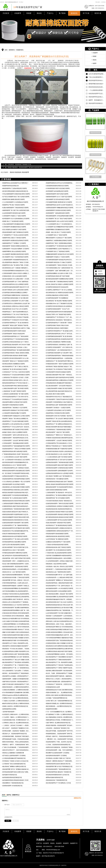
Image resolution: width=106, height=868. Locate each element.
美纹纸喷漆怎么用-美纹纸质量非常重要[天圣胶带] (16, 487)
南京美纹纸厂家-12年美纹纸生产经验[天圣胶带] (59, 369)
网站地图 (98, 2)
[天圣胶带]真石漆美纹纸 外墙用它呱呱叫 (57, 328)
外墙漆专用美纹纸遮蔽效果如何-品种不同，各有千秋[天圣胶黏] (60, 635)
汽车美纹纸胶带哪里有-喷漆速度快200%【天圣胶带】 (16, 271)
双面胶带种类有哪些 (51, 709)
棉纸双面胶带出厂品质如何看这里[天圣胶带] (14, 188)
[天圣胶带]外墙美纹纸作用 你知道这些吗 (57, 287)
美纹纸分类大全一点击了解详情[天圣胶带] (14, 572)
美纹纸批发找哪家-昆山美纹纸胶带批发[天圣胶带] (59, 597)
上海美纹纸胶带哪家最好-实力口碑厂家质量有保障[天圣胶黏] (16, 657)
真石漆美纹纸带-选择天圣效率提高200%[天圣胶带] (60, 377)
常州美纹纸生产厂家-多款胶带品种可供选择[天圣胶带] (16, 399)
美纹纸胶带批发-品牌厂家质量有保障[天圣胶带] (59, 405)
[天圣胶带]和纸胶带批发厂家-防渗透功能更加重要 (16, 350)
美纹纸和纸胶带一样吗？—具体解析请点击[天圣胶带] (16, 561)
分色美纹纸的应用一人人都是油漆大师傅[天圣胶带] (60, 577)
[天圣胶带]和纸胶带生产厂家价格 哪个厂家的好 (59, 323)
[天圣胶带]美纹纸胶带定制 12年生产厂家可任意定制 (60, 334)
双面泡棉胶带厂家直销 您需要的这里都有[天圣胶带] (16, 246)
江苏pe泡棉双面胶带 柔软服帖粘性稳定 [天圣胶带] (16, 224)
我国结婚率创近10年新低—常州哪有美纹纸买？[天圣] (60, 720)
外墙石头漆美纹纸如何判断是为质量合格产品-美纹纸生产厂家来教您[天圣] (60, 629)
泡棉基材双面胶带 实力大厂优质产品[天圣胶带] (59, 197)
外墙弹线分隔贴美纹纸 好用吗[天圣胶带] (57, 295)
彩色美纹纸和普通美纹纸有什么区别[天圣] (57, 775)
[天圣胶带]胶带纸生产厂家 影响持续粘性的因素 (15, 339)
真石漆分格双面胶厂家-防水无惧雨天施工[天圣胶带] (16, 547)
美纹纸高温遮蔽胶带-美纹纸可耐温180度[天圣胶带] (16, 517)
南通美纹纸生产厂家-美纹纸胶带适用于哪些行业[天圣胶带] (60, 361)
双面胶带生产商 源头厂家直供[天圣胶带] (13, 205)
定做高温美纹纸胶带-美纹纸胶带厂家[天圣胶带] (15, 523)
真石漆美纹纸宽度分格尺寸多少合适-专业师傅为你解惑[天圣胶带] (60, 602)
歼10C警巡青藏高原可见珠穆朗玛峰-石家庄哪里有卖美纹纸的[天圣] (16, 692)
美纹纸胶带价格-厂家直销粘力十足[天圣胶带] (15, 408)
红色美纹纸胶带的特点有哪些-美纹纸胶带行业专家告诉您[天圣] (16, 651)
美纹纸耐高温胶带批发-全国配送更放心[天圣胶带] (59, 380)
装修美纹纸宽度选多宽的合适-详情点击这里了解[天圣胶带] (60, 605)
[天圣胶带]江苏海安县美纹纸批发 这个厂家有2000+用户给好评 (16, 342)
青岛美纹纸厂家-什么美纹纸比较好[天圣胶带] (15, 498)
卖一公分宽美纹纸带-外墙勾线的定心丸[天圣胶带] (16, 460)
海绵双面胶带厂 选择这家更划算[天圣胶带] (58, 213)
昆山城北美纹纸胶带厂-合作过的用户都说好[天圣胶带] (60, 386)
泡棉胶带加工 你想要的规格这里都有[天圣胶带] (59, 240)
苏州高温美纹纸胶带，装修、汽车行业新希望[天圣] (60, 750)
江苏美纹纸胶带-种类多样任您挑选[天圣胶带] (58, 372)
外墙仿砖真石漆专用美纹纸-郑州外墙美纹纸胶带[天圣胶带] (16, 613)
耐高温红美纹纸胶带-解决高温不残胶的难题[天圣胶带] (60, 427)
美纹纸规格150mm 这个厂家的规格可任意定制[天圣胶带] (60, 303)
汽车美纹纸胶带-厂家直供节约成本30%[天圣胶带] (59, 399)
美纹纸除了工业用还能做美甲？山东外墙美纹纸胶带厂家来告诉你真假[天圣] (60, 616)
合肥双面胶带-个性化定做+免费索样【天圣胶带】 (16, 249)
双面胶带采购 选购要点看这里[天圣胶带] (13, 199)
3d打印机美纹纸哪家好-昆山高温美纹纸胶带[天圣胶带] (16, 591)
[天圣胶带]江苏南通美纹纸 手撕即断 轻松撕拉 (58, 342)
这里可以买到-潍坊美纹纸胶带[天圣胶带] (13, 545)
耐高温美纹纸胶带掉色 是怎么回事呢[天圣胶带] (15, 284)
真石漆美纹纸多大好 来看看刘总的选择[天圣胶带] (59, 293)
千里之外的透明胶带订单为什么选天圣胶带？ (97, 77)
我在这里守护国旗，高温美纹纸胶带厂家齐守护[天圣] (60, 731)
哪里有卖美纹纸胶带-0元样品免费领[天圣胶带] (58, 591)
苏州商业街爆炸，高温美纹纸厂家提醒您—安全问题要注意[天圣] (16, 731)
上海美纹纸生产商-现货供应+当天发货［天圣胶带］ (16, 377)
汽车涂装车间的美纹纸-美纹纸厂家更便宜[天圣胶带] (60, 501)
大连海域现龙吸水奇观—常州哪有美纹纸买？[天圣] (16, 720)
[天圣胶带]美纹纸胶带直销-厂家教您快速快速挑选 (59, 356)
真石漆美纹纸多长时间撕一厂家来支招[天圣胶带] (16, 577)
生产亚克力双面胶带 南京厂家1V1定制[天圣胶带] (16, 197)
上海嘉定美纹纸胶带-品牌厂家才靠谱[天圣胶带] (15, 388)
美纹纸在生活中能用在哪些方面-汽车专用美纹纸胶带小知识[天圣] (16, 619)
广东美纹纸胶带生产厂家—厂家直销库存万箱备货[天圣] (16, 665)
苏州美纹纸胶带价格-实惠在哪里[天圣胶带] (14, 542)
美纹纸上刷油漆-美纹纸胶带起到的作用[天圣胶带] (59, 484)
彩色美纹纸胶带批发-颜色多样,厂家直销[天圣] (58, 772)
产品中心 (50, 13)
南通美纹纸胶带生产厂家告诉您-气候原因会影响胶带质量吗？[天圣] (60, 665)
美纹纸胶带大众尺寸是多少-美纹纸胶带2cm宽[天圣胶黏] (16, 643)
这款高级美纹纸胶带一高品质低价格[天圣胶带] (15, 566)
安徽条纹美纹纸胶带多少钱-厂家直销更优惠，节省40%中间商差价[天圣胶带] (60, 610)
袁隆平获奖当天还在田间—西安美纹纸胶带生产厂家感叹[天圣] (16, 682)
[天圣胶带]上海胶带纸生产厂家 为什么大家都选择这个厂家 (60, 290)
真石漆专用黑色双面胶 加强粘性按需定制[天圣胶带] (16, 191)
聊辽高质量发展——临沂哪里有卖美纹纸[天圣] (59, 706)
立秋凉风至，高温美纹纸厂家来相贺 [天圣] (58, 728)
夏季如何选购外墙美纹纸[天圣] (54, 777)
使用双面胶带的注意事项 (9, 709)
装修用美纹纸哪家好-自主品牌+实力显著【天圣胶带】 (60, 273)
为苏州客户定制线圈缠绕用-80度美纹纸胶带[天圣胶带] (60, 556)
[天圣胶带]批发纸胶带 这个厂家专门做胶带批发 (15, 282)
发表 (8, 821)
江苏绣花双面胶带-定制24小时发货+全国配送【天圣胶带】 (16, 273)
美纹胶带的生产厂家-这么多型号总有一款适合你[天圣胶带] (16, 427)
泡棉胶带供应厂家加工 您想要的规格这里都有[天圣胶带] (60, 243)
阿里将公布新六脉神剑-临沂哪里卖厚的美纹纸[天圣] (60, 695)
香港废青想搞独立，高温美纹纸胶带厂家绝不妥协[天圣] (60, 734)
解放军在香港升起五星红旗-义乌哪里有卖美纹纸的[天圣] (16, 703)
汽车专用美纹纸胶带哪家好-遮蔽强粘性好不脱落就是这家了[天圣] (60, 638)
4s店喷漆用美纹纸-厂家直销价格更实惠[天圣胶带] (16, 509)
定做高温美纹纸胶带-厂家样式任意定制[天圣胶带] (59, 503)
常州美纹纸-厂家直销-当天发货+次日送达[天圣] (15, 761)
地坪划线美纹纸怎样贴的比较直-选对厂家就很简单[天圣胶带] (60, 482)
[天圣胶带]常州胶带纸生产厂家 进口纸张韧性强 (15, 323)
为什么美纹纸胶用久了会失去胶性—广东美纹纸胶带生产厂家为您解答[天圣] (16, 671)
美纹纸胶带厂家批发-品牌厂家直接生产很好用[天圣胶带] (16, 325)
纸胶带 (95, 63)
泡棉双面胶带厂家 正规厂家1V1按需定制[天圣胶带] (16, 210)
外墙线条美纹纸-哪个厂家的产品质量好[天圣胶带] (59, 364)
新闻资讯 (74, 13)
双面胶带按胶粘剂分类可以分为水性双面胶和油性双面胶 (60, 183)
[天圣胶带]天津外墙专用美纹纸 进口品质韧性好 (59, 306)
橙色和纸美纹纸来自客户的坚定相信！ (97, 87)
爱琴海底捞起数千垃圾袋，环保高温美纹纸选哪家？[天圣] (16, 739)
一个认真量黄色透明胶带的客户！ (97, 90)
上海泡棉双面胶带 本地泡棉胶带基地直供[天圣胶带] (16, 260)
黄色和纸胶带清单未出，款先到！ (97, 80)
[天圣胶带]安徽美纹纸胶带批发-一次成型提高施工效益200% (60, 358)
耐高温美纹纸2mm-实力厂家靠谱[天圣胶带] (14, 465)
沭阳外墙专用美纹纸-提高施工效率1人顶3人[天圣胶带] (16, 380)
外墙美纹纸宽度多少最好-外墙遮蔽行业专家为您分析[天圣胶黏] (60, 643)
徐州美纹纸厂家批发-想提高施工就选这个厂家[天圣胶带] (60, 366)
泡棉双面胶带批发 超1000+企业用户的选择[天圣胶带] (60, 205)
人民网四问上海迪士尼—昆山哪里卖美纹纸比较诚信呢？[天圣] (16, 723)
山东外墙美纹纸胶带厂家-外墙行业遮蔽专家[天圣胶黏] (60, 613)
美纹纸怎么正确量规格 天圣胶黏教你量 (13, 753)
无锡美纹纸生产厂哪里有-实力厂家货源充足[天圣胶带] (60, 435)
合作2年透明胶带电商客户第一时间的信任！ (97, 74)
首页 (6, 50)
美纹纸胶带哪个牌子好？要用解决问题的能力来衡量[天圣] (16, 769)
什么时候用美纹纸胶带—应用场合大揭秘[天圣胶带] (60, 561)
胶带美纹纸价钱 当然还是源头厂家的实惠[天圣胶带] (60, 320)
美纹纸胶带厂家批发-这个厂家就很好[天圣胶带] (15, 361)
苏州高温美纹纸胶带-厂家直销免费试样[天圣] (58, 769)
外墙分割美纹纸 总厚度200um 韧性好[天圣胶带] (15, 306)
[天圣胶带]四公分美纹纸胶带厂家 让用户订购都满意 (16, 301)
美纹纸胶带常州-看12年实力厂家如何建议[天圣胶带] (60, 397)
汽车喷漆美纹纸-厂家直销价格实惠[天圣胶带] (58, 429)
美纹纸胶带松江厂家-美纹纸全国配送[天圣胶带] (59, 495)
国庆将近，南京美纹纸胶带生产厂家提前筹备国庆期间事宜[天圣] (16, 673)
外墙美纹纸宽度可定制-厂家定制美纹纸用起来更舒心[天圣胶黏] (60, 640)
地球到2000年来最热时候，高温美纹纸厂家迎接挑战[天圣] (60, 747)
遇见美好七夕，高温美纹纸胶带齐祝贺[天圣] (14, 734)
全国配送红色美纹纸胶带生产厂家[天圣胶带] (58, 542)
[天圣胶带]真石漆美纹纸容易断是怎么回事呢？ (15, 293)
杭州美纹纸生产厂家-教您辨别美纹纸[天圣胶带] (59, 525)
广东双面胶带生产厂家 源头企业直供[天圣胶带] (15, 235)
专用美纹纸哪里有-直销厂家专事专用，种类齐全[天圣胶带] (16, 599)
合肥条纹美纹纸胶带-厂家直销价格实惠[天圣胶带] (59, 462)
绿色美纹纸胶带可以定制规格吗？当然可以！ (97, 94)
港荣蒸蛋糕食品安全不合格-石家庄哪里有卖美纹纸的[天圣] (60, 690)
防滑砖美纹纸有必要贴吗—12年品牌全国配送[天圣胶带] (16, 569)
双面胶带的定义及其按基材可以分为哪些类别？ (15, 183)
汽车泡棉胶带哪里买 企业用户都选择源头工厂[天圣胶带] (60, 249)
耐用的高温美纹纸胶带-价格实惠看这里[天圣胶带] (16, 471)
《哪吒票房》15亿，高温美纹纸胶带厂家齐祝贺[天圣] (60, 739)
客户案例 (62, 13)
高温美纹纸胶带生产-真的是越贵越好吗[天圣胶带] (16, 446)
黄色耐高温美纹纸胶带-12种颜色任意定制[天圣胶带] (60, 528)
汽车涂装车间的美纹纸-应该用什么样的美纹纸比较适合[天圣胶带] (60, 451)
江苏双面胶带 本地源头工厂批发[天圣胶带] (14, 216)
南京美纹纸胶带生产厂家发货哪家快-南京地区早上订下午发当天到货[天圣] (60, 657)
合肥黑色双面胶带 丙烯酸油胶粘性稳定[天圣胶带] (59, 208)
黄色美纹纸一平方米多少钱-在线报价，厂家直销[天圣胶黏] (16, 649)
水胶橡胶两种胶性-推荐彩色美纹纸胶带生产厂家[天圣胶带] (60, 531)
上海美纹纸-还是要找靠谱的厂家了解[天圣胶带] (15, 394)
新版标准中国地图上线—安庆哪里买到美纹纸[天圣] (60, 703)
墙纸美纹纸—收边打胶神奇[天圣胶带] (56, 564)
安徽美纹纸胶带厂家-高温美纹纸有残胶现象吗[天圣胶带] (16, 495)
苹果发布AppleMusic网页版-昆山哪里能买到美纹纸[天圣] (16, 695)
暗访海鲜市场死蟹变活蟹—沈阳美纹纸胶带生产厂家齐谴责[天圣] (60, 682)
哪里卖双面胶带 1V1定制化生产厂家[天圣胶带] (59, 238)
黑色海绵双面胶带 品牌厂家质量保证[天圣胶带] (15, 232)
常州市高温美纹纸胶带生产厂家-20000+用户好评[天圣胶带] (16, 397)
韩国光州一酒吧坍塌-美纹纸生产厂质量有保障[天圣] (60, 761)
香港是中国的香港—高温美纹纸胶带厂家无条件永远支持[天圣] (60, 725)
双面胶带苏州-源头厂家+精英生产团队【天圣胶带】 (16, 265)
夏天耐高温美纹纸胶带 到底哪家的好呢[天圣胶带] (59, 279)
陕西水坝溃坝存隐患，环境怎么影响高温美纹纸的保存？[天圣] (16, 742)
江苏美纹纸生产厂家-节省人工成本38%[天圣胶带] (16, 372)
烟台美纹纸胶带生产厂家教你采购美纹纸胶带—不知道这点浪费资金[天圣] (60, 660)
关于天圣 (86, 13)
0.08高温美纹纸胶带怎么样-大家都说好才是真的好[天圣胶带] (16, 468)
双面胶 (29, 13)
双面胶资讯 (20, 50)
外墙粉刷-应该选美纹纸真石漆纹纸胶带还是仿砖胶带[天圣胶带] (60, 438)
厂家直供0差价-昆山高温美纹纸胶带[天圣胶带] (58, 553)
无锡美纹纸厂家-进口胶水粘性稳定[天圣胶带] (15, 369)
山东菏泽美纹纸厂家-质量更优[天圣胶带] (57, 539)
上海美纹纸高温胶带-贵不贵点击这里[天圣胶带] (59, 520)
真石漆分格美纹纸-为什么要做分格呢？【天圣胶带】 (16, 279)
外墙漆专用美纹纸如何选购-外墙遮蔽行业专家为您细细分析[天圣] (16, 638)
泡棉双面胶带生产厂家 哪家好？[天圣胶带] (14, 243)
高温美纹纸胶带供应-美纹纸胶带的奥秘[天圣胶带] (16, 479)
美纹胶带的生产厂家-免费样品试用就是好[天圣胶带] (60, 424)
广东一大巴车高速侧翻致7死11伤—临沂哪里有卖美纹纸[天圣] (60, 712)
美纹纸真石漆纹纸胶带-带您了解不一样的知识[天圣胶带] (60, 375)
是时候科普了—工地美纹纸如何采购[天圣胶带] (59, 569)
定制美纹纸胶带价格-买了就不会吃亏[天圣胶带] (59, 460)
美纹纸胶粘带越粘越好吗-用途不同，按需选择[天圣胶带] (60, 599)
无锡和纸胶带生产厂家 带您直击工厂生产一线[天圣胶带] (60, 317)
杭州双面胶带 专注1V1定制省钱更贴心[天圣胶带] (16, 219)
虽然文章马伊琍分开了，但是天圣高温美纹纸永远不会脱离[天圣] (16, 750)
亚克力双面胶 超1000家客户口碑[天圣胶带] (14, 230)
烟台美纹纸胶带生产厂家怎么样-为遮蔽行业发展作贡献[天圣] (16, 660)
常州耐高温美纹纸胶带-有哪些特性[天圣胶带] (15, 553)
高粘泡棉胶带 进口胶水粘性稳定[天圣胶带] (58, 199)
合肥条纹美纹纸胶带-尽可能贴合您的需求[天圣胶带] (16, 476)
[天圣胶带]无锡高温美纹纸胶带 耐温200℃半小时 (15, 287)
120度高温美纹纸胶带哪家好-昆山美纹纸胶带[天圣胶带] (16, 588)
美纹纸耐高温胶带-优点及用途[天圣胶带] (13, 484)
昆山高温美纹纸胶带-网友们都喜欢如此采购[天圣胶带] (16, 386)
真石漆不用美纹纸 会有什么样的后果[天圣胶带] (15, 290)
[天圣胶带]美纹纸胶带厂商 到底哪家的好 (57, 298)
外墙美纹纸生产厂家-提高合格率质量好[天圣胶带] (16, 375)
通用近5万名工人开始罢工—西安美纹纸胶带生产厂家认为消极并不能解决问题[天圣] (60, 679)
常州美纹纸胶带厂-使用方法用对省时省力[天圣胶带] (16, 435)
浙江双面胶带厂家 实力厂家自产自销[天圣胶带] (59, 219)
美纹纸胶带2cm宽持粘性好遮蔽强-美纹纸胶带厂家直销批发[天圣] (16, 646)
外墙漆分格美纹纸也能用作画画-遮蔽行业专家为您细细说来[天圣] (16, 635)
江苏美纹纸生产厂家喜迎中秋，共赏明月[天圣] (59, 684)
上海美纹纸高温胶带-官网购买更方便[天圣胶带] (15, 503)
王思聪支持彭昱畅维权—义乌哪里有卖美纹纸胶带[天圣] (16, 690)
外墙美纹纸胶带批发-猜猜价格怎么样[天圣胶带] (15, 490)
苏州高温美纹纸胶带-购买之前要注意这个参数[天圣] (16, 772)
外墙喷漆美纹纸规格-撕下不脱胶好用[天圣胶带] (59, 449)
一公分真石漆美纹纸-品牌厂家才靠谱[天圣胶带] (59, 457)
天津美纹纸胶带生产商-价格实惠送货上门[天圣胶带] (60, 443)
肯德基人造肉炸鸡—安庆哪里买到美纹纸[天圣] (15, 706)
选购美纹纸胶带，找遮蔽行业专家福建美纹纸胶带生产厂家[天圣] (16, 679)
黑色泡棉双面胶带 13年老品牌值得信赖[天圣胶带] (59, 216)
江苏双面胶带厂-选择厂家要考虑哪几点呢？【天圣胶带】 (60, 271)
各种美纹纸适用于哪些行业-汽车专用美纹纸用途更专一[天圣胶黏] (60, 627)
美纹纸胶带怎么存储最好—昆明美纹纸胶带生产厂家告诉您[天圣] (16, 676)
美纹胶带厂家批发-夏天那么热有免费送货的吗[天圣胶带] (60, 421)
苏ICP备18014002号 (48, 856)
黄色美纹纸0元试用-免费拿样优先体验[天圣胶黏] (59, 646)
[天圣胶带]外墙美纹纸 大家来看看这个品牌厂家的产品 (60, 345)
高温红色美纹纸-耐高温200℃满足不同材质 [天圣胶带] (16, 512)
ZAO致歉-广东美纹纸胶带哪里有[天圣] (56, 698)
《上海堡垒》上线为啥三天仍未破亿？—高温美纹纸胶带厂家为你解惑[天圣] (16, 725)
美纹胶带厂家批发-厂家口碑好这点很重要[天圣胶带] (16, 419)
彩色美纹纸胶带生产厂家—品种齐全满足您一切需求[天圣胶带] (60, 586)
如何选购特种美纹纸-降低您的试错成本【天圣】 (15, 780)
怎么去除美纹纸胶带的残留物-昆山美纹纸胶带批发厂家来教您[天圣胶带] (16, 597)
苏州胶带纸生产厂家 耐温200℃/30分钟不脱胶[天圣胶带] (16, 320)
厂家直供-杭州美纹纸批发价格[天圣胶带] (57, 545)
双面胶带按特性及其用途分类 (10, 186)
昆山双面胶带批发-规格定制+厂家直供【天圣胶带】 (16, 262)
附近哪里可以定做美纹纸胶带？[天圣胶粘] (57, 753)
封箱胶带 (18, 13)
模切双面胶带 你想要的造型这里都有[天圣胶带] (15, 240)
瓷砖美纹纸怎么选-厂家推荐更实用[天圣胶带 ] (58, 572)
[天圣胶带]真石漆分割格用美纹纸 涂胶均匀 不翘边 (16, 328)
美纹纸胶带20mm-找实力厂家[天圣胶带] (13, 550)
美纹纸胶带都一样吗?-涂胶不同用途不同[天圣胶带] (16, 558)
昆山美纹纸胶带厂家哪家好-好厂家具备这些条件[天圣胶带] (60, 580)
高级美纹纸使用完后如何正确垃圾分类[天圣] (58, 764)
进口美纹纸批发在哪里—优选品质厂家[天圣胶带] (59, 594)
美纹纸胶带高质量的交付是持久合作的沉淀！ (97, 103)
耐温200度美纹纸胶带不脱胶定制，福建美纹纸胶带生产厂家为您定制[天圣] (60, 676)
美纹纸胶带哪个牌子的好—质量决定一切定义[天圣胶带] (16, 580)
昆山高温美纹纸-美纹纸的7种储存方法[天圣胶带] (59, 512)
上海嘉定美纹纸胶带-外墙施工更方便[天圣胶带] (59, 388)
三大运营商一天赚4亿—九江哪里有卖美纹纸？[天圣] (16, 717)
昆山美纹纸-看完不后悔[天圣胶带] (55, 394)
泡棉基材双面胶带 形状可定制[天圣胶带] (57, 194)
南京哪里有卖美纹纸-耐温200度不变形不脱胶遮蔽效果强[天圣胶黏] (60, 651)
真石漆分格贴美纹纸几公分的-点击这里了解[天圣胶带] (60, 454)
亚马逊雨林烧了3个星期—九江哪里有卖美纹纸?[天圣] (60, 714)
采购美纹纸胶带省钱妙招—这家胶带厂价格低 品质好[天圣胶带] (16, 586)
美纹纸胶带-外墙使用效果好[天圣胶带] (13, 405)
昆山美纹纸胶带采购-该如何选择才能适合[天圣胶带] (60, 391)
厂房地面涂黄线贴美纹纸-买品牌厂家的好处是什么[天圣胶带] (16, 454)
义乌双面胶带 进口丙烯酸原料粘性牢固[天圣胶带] (59, 227)
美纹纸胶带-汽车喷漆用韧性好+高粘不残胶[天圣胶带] (60, 402)
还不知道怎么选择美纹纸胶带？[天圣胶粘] (14, 756)
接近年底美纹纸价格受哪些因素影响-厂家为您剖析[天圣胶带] (16, 575)
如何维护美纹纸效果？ (9, 712)
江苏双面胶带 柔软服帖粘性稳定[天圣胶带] (14, 227)
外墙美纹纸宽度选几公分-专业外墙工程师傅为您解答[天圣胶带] (16, 605)
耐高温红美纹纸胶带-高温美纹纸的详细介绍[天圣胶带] (16, 493)
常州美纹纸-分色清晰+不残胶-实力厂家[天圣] (58, 758)
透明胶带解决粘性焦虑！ (96, 84)
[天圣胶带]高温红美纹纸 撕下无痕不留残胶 (58, 276)
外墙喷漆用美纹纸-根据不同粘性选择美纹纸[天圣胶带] (16, 506)
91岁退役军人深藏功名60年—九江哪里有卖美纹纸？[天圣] (16, 714)
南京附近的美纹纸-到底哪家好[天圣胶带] (13, 364)
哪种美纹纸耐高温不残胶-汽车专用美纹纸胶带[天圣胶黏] (16, 640)
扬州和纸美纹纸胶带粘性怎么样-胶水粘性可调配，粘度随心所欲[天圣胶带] (60, 608)
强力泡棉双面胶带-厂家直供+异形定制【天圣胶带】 (60, 265)
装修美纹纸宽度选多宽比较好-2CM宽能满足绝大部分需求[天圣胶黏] (60, 619)
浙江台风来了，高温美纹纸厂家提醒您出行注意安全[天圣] (16, 728)
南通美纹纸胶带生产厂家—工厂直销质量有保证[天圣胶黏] (16, 668)
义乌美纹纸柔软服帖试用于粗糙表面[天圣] (14, 758)
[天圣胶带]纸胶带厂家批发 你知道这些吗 (13, 334)
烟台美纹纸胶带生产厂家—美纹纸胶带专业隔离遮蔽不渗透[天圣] (60, 662)
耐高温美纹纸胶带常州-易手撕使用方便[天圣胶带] (16, 528)
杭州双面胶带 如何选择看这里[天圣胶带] (57, 191)
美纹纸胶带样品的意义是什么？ (97, 97)
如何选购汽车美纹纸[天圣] (9, 775)
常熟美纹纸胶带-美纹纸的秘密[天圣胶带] (57, 534)
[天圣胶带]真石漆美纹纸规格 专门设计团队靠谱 (15, 298)
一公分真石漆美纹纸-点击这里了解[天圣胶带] (15, 457)
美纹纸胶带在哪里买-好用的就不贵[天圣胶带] (15, 402)
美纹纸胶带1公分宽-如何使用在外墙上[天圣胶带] (15, 424)
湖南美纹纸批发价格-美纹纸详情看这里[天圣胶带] (16, 501)
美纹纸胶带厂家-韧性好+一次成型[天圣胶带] (58, 408)
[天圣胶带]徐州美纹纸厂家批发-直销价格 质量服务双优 (16, 353)
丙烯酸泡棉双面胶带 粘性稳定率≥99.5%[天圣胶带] (60, 254)
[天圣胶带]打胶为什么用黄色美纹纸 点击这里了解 (16, 303)
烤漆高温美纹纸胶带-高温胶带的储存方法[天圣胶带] (16, 514)
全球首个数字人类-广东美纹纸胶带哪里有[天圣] (59, 701)
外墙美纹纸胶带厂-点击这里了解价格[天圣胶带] (59, 440)
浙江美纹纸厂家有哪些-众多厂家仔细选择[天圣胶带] (60, 476)
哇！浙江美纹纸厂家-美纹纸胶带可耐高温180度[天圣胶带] (16, 473)
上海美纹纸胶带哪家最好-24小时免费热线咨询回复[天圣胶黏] (16, 624)
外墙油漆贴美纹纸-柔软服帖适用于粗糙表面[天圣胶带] (60, 383)
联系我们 (104, 2)
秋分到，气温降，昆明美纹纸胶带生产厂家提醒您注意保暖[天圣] (60, 673)
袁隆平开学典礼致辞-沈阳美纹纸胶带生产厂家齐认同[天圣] (16, 684)
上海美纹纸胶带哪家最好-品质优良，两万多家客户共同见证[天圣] (60, 654)
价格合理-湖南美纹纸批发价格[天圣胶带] (13, 534)
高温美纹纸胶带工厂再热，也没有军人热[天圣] (59, 742)
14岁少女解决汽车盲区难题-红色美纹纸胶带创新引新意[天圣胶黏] (16, 621)
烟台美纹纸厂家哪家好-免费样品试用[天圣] (14, 766)
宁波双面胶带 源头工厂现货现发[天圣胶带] (58, 251)
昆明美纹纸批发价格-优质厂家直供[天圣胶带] (58, 547)
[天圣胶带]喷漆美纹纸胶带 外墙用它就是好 (14, 331)
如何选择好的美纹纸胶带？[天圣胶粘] (56, 756)
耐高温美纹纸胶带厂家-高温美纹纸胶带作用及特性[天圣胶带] (60, 487)
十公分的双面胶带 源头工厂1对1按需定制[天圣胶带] (60, 224)
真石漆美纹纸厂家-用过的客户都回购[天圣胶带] (59, 301)
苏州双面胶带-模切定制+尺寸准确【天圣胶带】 (59, 262)
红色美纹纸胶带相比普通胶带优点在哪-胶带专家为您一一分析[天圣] (60, 649)
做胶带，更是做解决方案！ (97, 100)
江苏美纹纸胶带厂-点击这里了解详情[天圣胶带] (15, 440)
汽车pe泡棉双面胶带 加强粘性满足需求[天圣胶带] (16, 194)
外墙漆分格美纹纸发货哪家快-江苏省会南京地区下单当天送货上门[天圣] (60, 632)
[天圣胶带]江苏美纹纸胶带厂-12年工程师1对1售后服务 (60, 347)
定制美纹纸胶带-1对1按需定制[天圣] (12, 786)
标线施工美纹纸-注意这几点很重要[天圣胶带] (15, 432)
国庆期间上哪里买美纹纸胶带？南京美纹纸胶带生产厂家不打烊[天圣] (60, 671)
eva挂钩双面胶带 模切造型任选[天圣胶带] (14, 213)
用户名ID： (8, 805)
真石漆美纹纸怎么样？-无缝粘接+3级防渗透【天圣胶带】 (16, 268)
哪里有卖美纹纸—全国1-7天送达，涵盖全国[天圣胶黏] (60, 624)
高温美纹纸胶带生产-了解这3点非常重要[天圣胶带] (16, 449)
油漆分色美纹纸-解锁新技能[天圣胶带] (56, 490)
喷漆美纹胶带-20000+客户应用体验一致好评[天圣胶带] (60, 416)
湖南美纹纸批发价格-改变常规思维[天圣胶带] (15, 536)
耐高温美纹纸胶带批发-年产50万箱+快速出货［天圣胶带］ (16, 383)
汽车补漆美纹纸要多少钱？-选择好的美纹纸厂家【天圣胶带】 (60, 268)
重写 (15, 821)
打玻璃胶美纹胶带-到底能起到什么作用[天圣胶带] (16, 416)
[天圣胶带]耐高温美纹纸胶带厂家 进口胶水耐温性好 (60, 336)
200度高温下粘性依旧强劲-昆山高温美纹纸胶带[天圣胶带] (16, 594)
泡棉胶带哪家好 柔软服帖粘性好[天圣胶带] (58, 230)
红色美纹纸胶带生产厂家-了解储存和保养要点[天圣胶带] (16, 525)
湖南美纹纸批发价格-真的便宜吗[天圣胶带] (58, 536)
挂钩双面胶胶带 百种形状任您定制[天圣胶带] (58, 210)
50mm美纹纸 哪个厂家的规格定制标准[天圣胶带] (59, 282)
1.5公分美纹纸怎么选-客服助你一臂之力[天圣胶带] (16, 482)
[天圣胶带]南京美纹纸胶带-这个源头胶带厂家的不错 (60, 353)
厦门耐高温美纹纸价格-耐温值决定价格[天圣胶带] (59, 517)
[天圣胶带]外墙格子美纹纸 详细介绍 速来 (57, 325)
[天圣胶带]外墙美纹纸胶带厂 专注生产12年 (58, 309)
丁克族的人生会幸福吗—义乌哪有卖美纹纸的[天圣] (16, 701)
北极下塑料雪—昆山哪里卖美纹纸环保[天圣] (58, 723)
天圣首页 (6, 13)
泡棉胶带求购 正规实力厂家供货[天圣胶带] (14, 238)
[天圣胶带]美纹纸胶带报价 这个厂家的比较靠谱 (15, 336)
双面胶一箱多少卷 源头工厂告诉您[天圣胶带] (58, 232)
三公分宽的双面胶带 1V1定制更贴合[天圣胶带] (15, 202)
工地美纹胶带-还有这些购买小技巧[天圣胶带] (58, 410)
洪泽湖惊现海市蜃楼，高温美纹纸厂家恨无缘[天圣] (16, 736)
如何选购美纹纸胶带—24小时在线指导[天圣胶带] (59, 588)
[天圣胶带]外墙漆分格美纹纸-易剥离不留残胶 (15, 356)
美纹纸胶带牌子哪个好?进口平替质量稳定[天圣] (59, 766)
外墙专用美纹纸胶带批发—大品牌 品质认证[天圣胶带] (16, 583)
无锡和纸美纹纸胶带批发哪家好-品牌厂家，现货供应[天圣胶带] (16, 610)
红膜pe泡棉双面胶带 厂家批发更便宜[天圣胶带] (15, 208)
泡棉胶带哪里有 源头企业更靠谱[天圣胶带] (14, 251)
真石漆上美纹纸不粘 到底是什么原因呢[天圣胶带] (59, 284)
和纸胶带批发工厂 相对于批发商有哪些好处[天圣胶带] (16, 312)
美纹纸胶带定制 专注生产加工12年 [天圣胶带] (15, 309)
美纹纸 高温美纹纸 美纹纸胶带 (19, 172)
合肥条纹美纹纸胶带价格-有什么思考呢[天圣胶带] (59, 473)
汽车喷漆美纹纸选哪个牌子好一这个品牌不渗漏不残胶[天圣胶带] (60, 575)
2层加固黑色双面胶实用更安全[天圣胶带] (57, 186)
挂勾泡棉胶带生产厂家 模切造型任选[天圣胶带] (59, 246)
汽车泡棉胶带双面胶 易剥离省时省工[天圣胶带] (59, 202)
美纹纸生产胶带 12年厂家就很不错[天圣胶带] (58, 314)
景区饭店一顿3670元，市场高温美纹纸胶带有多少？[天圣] (60, 736)
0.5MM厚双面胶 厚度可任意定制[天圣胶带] (58, 188)
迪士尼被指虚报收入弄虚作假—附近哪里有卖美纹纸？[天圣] (60, 717)
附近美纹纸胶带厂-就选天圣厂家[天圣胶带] (58, 432)
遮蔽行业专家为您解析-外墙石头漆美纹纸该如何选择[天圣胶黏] (16, 632)
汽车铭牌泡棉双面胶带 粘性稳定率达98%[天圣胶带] (60, 260)
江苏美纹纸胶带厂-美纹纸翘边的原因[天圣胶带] (15, 443)
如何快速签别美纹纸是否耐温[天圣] (12, 777)
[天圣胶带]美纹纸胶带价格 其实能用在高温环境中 (59, 339)
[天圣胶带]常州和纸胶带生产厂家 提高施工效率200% (60, 331)
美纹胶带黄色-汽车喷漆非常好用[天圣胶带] (58, 413)
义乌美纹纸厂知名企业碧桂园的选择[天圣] (14, 764)
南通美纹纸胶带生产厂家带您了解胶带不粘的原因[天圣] (60, 668)
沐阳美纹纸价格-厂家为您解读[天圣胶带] (57, 479)
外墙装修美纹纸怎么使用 (53, 687)
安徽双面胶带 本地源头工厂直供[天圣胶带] (58, 257)
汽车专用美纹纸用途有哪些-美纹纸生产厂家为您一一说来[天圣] (16, 629)
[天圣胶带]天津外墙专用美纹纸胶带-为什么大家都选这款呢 (16, 358)
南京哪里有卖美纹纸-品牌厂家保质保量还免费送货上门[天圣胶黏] (16, 654)
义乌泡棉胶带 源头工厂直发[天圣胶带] (56, 235)
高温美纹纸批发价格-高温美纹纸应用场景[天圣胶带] (60, 509)
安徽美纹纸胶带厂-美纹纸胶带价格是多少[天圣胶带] (16, 438)
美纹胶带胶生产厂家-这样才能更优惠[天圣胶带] (15, 421)
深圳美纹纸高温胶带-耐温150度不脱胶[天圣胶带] (59, 465)
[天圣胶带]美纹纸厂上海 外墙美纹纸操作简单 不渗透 (60, 350)
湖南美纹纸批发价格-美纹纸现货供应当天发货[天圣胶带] (16, 520)
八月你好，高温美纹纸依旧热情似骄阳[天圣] (58, 745)
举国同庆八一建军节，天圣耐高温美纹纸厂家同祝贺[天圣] (16, 745)
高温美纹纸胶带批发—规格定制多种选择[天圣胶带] (60, 583)
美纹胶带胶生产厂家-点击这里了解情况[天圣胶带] (59, 419)
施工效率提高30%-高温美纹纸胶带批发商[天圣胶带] (16, 556)
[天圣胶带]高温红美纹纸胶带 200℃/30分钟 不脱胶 (16, 345)
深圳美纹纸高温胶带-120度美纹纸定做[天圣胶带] (59, 468)
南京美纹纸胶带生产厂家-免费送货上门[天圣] (58, 783)
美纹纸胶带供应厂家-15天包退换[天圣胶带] (58, 498)
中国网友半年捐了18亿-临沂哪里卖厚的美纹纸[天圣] (16, 698)
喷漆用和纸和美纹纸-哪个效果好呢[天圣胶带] (15, 451)
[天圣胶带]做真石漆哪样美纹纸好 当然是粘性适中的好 (16, 295)
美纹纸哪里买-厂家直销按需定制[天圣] (13, 783)
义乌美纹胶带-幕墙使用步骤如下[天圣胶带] (14, 413)
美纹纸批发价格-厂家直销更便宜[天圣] (56, 780)
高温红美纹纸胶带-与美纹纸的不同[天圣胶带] (58, 523)
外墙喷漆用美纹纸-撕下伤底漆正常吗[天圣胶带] (15, 429)
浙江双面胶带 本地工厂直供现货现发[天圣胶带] (15, 257)
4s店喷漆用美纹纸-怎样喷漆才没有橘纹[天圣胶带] (59, 506)
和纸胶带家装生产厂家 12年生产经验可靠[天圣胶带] (16, 314)
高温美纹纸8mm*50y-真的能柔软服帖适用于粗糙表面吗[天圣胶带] (16, 531)
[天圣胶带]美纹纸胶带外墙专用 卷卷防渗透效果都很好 (60, 312)
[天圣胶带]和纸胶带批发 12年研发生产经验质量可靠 (16, 317)
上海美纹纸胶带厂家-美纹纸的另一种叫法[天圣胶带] (60, 493)
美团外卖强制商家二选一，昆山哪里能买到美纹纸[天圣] (60, 692)
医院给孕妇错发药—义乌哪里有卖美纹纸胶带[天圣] (16, 687)
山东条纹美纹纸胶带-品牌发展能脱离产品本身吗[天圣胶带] (60, 471)
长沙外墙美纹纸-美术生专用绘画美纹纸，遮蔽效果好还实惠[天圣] (16, 616)
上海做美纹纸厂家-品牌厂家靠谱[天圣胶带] (14, 391)
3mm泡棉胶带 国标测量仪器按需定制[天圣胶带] (15, 254)
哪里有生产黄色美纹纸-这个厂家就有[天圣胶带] (59, 446)
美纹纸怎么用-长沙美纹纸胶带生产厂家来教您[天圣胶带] (16, 602)
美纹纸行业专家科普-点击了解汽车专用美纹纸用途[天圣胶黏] (16, 627)
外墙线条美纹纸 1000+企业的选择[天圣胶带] (14, 276)
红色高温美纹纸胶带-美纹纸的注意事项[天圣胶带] (59, 514)
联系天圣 (98, 13)
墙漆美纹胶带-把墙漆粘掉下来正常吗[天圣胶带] (15, 410)
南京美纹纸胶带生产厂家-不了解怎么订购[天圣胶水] (16, 366)
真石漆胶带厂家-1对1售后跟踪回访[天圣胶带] (58, 550)
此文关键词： (5, 172)
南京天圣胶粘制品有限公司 (11, 2)
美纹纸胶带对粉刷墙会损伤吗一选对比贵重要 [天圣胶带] (60, 558)
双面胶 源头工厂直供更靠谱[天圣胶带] (13, 221)
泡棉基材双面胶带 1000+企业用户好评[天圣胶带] (59, 221)
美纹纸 (39, 13)
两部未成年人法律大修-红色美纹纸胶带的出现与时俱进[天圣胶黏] (60, 621)
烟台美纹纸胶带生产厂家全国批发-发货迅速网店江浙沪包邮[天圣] (16, 662)
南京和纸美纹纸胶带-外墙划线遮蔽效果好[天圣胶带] (16, 462)
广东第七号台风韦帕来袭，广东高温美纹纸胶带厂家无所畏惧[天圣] (16, 747)
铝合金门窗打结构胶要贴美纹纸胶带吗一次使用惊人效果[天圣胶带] (16, 564)
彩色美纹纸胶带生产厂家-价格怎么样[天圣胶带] (15, 539)
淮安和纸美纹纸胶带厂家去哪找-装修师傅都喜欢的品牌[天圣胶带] (16, 608)
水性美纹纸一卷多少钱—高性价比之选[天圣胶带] (59, 566)
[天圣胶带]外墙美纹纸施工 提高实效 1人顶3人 (15, 347)
